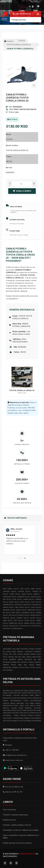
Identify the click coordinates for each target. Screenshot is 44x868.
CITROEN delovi (24, 592)
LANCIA (29, 657)
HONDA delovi (29, 599)
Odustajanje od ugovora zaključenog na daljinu (21, 830)
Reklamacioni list (9, 820)
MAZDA (20, 660)
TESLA (27, 668)
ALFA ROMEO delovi (11, 589)
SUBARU (15, 668)
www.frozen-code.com (13, 760)
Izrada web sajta (27, 854)
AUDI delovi (25, 589)
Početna (9, 41)
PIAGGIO (31, 662)
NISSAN (14, 662)
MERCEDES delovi (34, 610)
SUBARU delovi (29, 623)
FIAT (10, 654)
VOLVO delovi (36, 626)
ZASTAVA (9, 670)
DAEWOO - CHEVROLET (25, 652)
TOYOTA (22, 41)
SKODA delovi (30, 621)
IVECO (5, 657)
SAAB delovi (8, 621)
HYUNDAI (27, 654)
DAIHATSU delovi (23, 597)
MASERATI (12, 660)
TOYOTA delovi (25, 626)
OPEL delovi (13, 615)
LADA (24, 657)
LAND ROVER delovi (22, 607)
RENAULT (6, 665)
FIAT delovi (7, 599)
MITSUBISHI (7, 662)
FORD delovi (17, 599)
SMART (38, 665)
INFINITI (33, 654)
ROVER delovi (35, 618)
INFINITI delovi (14, 602)
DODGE (5, 654)
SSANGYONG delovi (16, 623)
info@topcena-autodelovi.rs (16, 755)
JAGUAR (11, 657)
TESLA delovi (13, 626)
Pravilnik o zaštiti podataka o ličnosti (17, 825)
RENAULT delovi (23, 618)
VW (4, 670)
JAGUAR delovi (8, 605)
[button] (19, 558)
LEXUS (5, 660)
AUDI (14, 649)
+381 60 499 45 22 (23, 14)
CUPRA (8, 652)
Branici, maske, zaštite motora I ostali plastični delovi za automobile (22, 693)
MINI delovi (16, 613)
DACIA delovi (27, 594)
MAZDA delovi (22, 610)
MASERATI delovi (9, 610)
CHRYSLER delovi (10, 592)
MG (35, 660)
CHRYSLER (24, 649)
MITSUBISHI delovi (28, 613)
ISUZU (39, 654)
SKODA (32, 665)
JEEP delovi (19, 605)
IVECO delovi (36, 602)
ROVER (13, 665)
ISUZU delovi (25, 602)
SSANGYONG (7, 668)
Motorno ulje (8, 691)
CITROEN (31, 649)
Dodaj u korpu (22, 191)
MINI (39, 660)
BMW (18, 649)
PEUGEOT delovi (24, 615)
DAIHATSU (37, 652)
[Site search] (25, 20)
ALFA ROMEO (7, 649)
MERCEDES (28, 660)
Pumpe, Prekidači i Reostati (30, 708)
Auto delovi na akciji (11, 721)
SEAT (25, 665)
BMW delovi (36, 589)
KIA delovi (27, 605)
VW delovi (7, 629)
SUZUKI (21, 668)
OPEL (19, 662)
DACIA (14, 652)
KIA (20, 657)
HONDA (20, 654)
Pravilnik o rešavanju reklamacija (15, 815)
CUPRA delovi (15, 594)
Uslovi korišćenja (9, 810)
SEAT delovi (18, 621)
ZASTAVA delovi (17, 629)
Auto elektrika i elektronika (30, 721)
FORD (15, 654)
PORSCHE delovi (9, 618)
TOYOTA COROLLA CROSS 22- (19, 45)
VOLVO (38, 668)
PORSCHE (38, 662)
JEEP (16, 657)
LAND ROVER (36, 657)
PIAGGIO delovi (35, 615)
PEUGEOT (24, 662)
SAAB (20, 665)
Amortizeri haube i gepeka (25, 691)
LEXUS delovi (36, 607)
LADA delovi (36, 605)
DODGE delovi (36, 597)
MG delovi (7, 613)
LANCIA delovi (8, 607)
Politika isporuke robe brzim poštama (17, 843)
